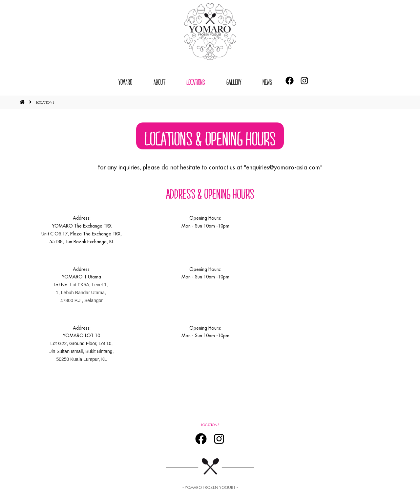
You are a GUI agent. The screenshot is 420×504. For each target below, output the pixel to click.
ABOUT (159, 82)
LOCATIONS (196, 82)
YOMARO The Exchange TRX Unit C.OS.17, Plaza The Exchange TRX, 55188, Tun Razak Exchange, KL (82, 234)
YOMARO (125, 82)
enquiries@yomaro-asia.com (283, 167)
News (267, 82)
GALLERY (234, 82)
